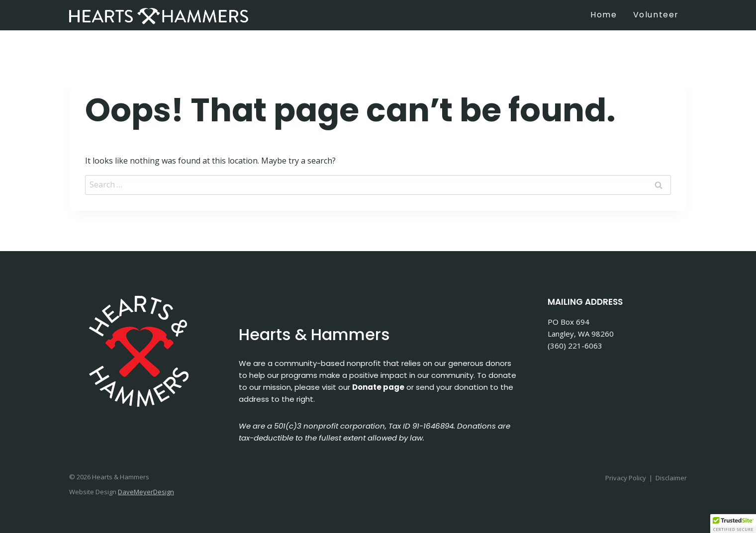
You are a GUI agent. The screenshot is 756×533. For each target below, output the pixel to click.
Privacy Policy (626, 478)
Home (604, 15)
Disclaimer (671, 478)
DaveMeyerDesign (146, 492)
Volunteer (656, 15)
